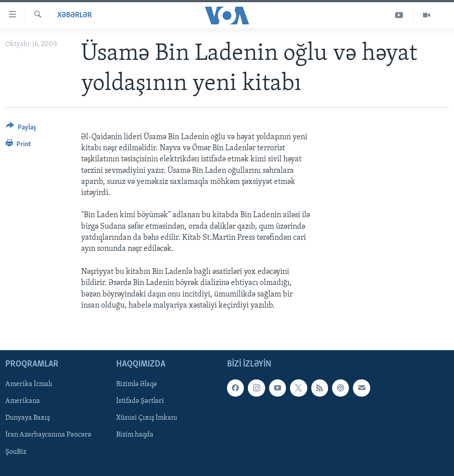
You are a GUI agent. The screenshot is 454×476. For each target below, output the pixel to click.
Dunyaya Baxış (28, 418)
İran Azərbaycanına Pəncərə (48, 435)
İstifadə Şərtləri (140, 401)
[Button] (21, 129)
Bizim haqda (135, 435)
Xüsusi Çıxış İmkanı (147, 418)
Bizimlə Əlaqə (137, 384)
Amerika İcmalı (29, 384)
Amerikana (23, 401)
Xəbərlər (74, 15)
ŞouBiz (16, 452)
